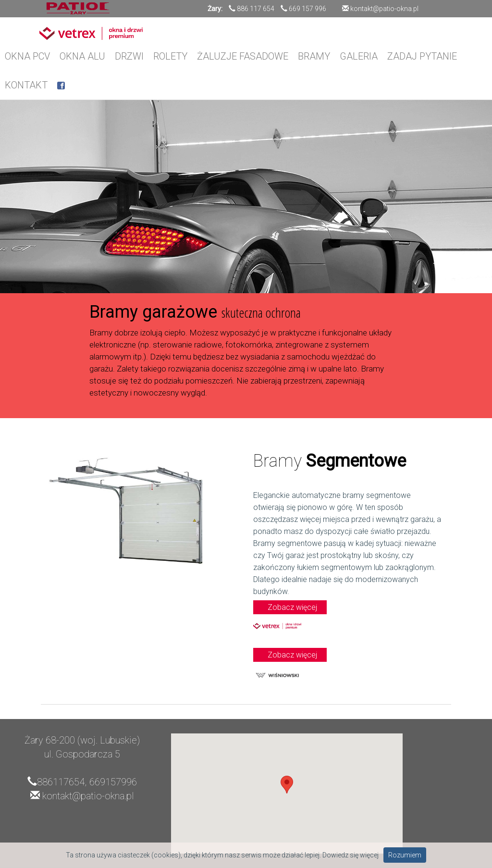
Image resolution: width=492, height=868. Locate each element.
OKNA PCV (27, 56)
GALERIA (359, 56)
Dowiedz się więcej (351, 855)
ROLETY (170, 56)
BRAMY (314, 56)
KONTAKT (26, 85)
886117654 (61, 782)
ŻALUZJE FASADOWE (243, 56)
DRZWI (129, 56)
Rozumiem (405, 855)
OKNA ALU (82, 56)
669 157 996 (307, 9)
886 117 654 (256, 9)
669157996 (113, 782)
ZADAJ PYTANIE (422, 56)
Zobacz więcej (292, 607)
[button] (287, 785)
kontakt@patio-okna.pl (384, 9)
